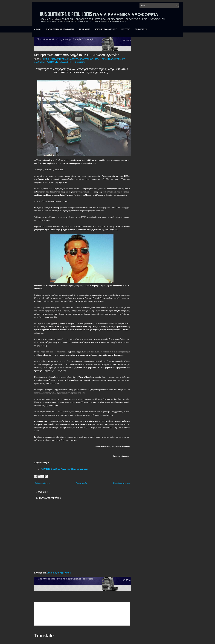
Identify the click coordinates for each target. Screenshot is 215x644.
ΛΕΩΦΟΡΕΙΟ (53, 62)
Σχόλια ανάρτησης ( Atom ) (58, 573)
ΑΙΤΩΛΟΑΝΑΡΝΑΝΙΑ (60, 59)
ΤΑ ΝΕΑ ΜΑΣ (85, 29)
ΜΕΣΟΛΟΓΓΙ (66, 62)
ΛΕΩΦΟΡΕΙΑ (40, 62)
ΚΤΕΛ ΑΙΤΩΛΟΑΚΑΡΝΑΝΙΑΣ (113, 59)
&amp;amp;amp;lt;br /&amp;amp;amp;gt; (82, 614)
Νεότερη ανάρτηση (42, 483)
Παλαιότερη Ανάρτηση (122, 483)
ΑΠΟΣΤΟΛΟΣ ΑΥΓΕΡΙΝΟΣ (82, 59)
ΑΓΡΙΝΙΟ (46, 59)
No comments (80, 62)
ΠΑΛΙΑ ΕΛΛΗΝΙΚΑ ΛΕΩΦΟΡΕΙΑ (60, 29)
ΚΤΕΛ (97, 59)
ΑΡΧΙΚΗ (38, 29)
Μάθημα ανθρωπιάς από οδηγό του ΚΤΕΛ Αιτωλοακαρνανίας (77, 55)
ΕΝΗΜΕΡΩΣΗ (141, 29)
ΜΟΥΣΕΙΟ (126, 29)
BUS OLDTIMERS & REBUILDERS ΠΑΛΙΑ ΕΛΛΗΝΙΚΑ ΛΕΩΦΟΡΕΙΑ (99, 14)
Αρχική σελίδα (81, 483)
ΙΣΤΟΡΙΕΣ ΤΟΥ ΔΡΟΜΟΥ (106, 29)
